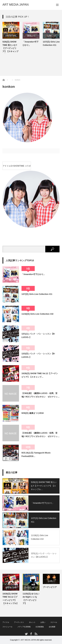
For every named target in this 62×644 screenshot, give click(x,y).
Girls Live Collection (51, 37)
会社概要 (52, 627)
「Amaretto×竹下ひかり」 (31, 43)
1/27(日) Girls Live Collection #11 (51, 43)
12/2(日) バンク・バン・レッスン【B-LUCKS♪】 (38, 355)
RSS (36, 634)
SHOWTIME (11, 36)
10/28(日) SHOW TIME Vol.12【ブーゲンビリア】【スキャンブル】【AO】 (10, 599)
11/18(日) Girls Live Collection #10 (37, 314)
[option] (11, 38)
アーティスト (19, 622)
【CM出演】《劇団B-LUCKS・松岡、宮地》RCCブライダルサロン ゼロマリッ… (41, 395)
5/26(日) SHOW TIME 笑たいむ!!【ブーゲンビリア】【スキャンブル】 (10, 47)
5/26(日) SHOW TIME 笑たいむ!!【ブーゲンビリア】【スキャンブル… (44, 486)
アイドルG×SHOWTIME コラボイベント (17, 167)
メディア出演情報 (24, 627)
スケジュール (7, 627)
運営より (31, 36)
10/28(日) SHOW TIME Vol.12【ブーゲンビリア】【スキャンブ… (40, 375)
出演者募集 (40, 627)
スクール (54, 622)
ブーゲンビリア (31, 588)
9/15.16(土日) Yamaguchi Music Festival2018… (36, 454)
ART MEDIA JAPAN (29, 640)
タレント (32, 622)
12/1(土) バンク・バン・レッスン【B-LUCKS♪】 (38, 335)
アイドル (6, 622)
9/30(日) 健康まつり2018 (32, 413)
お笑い (51, 581)
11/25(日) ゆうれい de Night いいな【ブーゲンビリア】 (31, 599)
